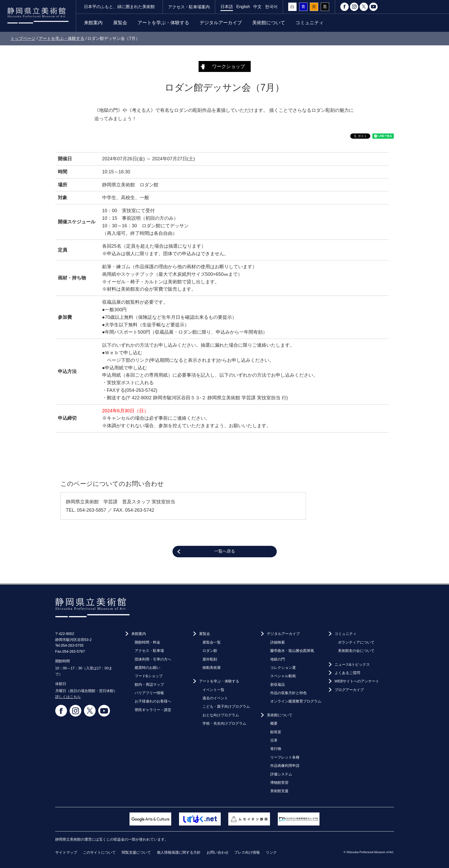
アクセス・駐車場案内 (189, 7)
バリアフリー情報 (149, 693)
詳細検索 (278, 642)
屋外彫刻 (210, 659)
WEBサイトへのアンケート (357, 681)
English (243, 7)
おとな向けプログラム (221, 715)
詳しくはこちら (68, 697)
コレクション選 (283, 668)
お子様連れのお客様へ (153, 701)
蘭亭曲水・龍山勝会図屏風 (292, 651)
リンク (271, 852)
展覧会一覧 (212, 642)
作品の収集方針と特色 (288, 693)
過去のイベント (215, 698)
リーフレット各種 (285, 757)
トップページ (23, 38)
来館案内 (93, 23)
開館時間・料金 (147, 642)
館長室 (276, 732)
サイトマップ (66, 852)
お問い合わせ (218, 852)
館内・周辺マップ (149, 684)
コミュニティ (310, 23)
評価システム (281, 774)
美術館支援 (279, 791)
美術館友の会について (356, 651)
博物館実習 (279, 783)
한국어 (271, 7)
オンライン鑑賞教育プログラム (296, 701)
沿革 (274, 740)
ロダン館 (210, 651)
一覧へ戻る (225, 551)
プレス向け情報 (247, 852)
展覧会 (120, 23)
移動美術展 (212, 668)
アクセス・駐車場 (149, 651)
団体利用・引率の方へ (153, 659)
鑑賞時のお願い (147, 668)
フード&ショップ (149, 676)
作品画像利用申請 (285, 766)
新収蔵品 (278, 684)
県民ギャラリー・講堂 (153, 710)
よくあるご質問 (347, 673)
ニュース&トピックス (352, 664)
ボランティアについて (356, 642)
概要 (274, 723)
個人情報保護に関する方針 (179, 852)
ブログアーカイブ (349, 690)
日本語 (227, 7)
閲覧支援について (136, 852)
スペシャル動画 (283, 676)
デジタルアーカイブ (221, 23)
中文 (257, 7)
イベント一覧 (213, 690)
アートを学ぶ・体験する (163, 23)
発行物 (276, 749)
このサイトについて (99, 852)
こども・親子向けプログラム (226, 706)
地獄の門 (278, 659)
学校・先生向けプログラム (224, 723)
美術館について (269, 23)
